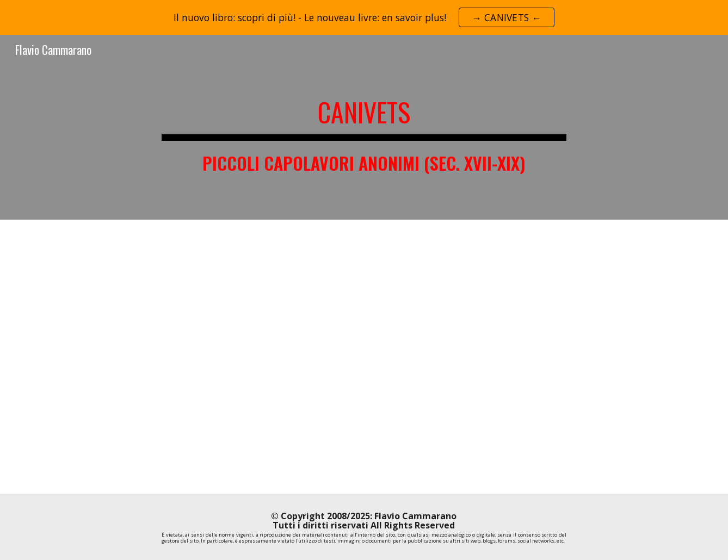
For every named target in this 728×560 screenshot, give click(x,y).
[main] (364, 127)
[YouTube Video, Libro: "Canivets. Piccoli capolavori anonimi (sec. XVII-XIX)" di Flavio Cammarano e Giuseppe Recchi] (364, 357)
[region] (364, 17)
